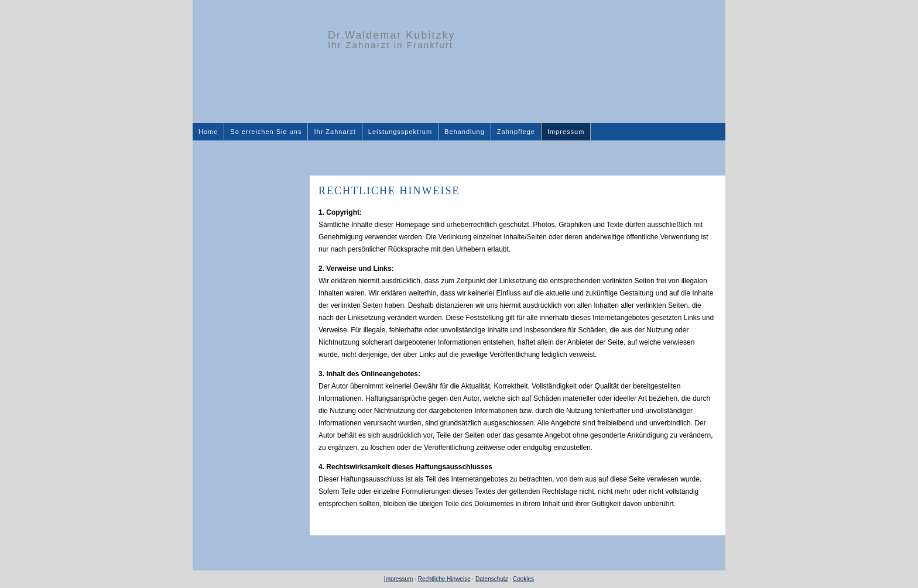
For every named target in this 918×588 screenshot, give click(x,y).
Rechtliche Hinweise (444, 579)
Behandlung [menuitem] (465, 132)
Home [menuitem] (208, 132)
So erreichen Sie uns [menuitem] (266, 132)
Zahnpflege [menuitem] (516, 132)
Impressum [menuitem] (566, 132)
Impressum (398, 579)
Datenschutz (492, 579)
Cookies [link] (523, 579)
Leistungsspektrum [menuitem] (400, 132)
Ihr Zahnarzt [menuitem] (335, 132)
